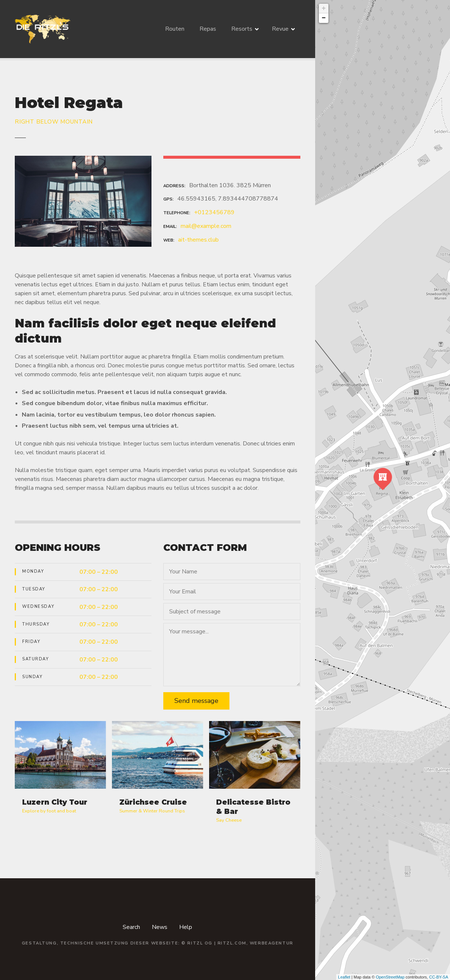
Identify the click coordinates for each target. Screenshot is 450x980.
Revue (280, 29)
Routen (175, 29)
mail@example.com (206, 226)
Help (186, 927)
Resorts (242, 29)
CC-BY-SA (439, 977)
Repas (208, 29)
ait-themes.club (198, 240)
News (160, 927)
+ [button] (324, 9)
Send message (196, 701)
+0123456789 (214, 212)
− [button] (324, 18)
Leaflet (344, 977)
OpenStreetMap (390, 977)
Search (131, 927)
